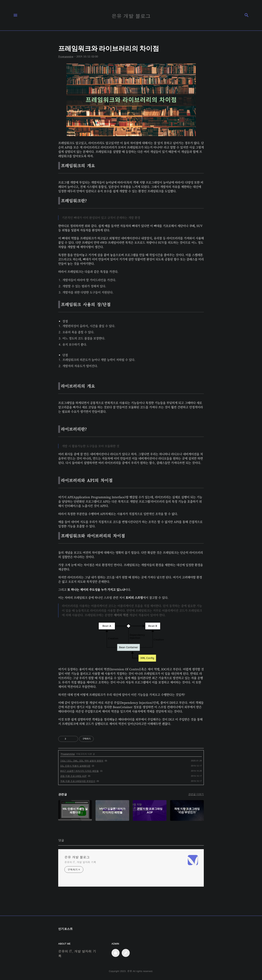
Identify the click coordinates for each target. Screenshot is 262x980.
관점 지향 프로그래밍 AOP (73, 776)
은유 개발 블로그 (77, 857)
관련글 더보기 (196, 794)
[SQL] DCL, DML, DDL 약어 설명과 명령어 (82, 761)
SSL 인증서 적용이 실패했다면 (75, 766)
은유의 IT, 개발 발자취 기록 (80, 862)
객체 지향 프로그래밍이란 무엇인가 (78, 781)
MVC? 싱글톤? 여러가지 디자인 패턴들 (80, 771)
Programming (68, 754)
